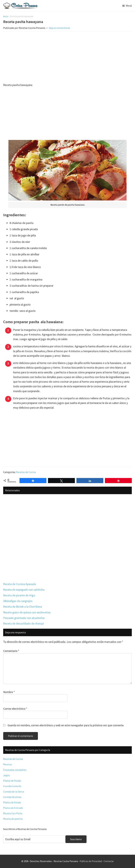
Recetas (8, 764)
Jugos (6, 775)
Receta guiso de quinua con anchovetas (27, 612)
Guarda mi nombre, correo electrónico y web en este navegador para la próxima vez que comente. (66, 725)
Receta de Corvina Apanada (20, 584)
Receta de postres (13, 819)
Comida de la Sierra (14, 792)
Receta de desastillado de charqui (24, 623)
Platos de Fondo (12, 781)
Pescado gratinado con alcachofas (24, 618)
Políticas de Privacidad (91, 861)
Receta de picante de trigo (19, 595)
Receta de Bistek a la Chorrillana (23, 607)
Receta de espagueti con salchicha (24, 590)
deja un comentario (60, 28)
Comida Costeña (12, 786)
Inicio (6, 16)
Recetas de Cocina (26, 472)
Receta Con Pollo (13, 813)
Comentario (11, 651)
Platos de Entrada (13, 808)
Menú (129, 6)
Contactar (109, 861)
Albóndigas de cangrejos (18, 601)
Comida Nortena (12, 797)
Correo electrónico (15, 709)
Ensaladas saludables (15, 770)
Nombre (9, 692)
